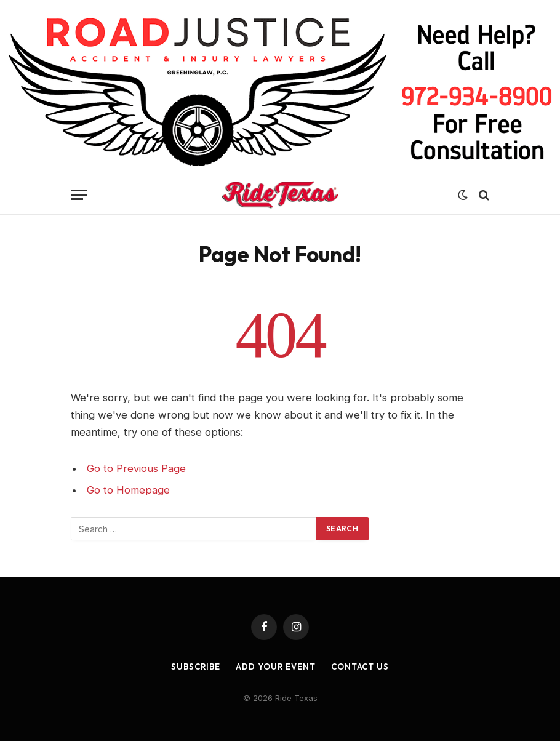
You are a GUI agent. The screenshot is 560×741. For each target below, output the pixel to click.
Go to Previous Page (136, 468)
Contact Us (360, 667)
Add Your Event (276, 667)
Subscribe (196, 667)
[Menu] (79, 195)
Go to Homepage (128, 490)
